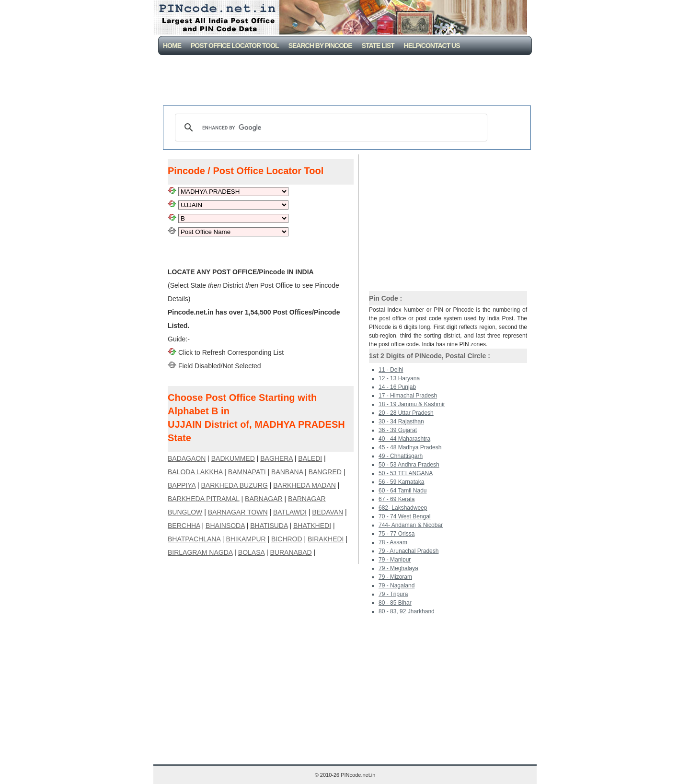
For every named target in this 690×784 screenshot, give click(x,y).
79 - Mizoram (395, 577)
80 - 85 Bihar (395, 603)
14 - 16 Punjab (397, 387)
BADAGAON (187, 458)
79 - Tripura (393, 594)
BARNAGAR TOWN (238, 512)
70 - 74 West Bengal (405, 516)
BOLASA (251, 552)
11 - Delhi (391, 370)
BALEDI (310, 458)
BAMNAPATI (247, 472)
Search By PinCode (320, 46)
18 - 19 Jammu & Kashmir (412, 404)
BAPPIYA (182, 485)
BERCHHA (184, 526)
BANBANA (287, 472)
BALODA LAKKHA (195, 472)
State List (378, 46)
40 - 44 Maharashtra (404, 439)
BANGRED (325, 472)
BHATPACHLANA (194, 539)
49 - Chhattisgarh (401, 456)
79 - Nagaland (397, 585)
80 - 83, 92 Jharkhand (407, 611)
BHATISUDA (269, 526)
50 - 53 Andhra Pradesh (409, 465)
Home (172, 46)
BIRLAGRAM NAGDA (200, 552)
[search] (330, 128)
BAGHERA (276, 458)
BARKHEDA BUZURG (235, 485)
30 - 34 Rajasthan (401, 421)
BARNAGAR (264, 499)
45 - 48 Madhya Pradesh (410, 447)
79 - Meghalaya (398, 568)
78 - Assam (393, 542)
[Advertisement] (347, 82)
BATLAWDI (290, 512)
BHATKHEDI (312, 526)
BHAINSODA (225, 526)
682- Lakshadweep (403, 508)
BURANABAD (291, 552)
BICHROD (287, 539)
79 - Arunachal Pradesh (408, 551)
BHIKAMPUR (246, 539)
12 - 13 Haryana (399, 378)
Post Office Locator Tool (235, 46)
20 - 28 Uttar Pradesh (406, 413)
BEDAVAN (328, 512)
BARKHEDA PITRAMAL (204, 499)
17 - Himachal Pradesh (408, 396)
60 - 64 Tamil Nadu (403, 491)
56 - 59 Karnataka (401, 482)
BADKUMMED (233, 458)
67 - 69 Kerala (397, 499)
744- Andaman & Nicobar (411, 525)
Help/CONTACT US (432, 46)
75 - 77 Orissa (397, 534)
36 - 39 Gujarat (398, 430)
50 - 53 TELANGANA (406, 473)
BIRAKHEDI (326, 539)
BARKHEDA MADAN (305, 485)
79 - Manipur (395, 560)
